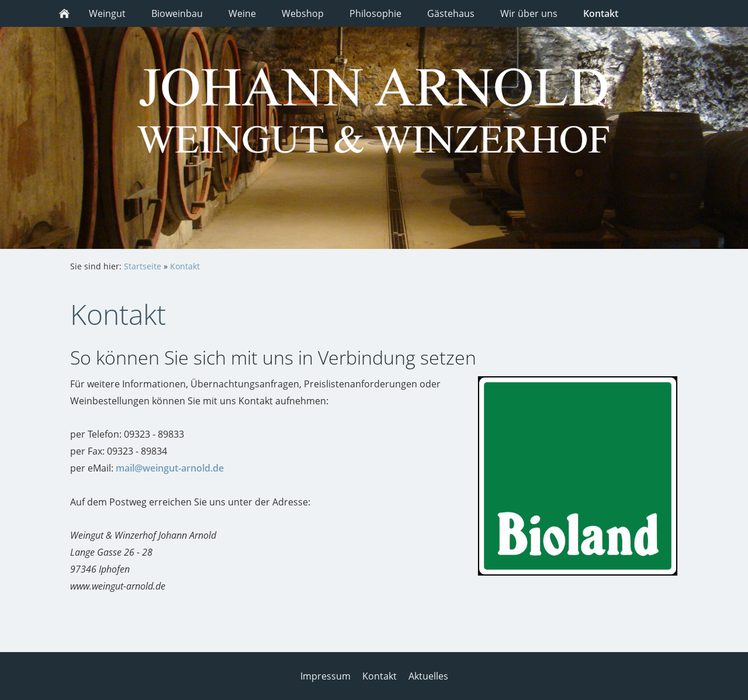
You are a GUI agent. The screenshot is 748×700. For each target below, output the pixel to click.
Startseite (143, 266)
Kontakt (185, 266)
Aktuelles (428, 676)
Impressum (325, 676)
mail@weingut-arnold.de (170, 468)
